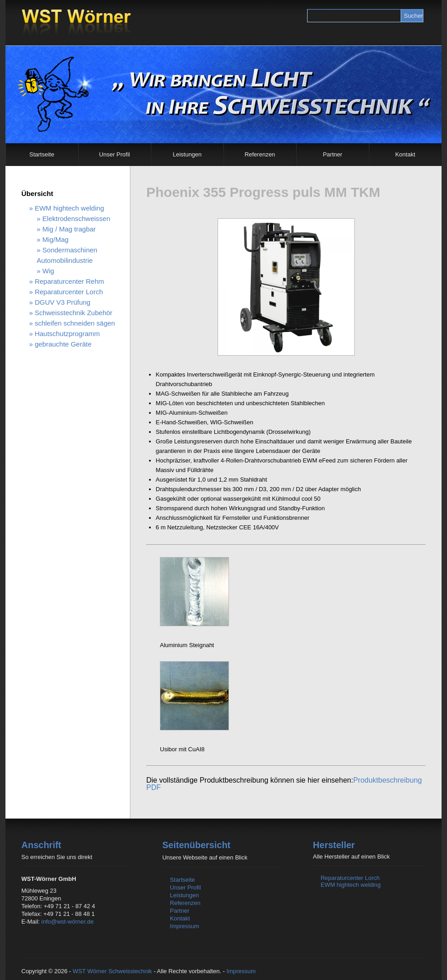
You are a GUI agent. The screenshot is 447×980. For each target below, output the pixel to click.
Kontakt (405, 154)
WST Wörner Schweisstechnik (112, 971)
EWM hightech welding (69, 208)
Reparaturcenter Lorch (69, 292)
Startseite (42, 154)
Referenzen (260, 154)
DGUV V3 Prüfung (62, 302)
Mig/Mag (55, 239)
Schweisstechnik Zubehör (73, 313)
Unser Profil (114, 154)
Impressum (184, 926)
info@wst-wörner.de (67, 922)
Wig (48, 271)
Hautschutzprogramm (67, 334)
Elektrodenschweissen (76, 219)
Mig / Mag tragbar (69, 229)
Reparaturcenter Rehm (69, 281)
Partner (333, 154)
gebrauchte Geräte (63, 344)
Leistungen (187, 154)
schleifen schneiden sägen (75, 323)
